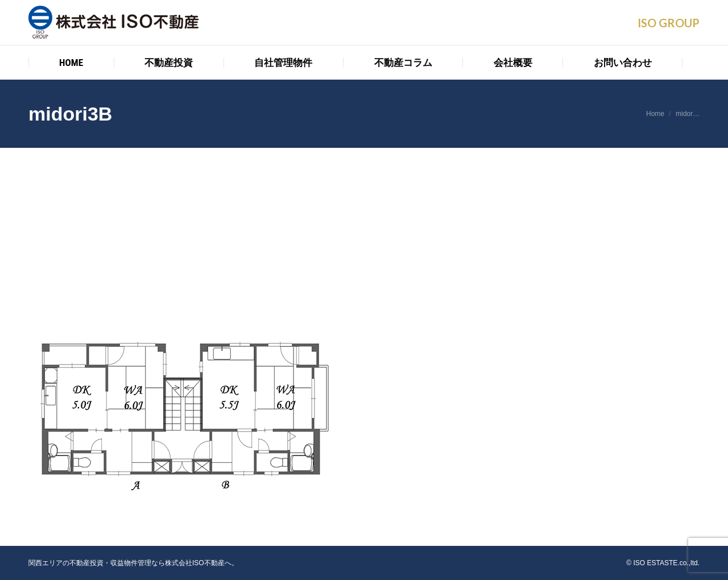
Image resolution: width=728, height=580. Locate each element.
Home (655, 114)
